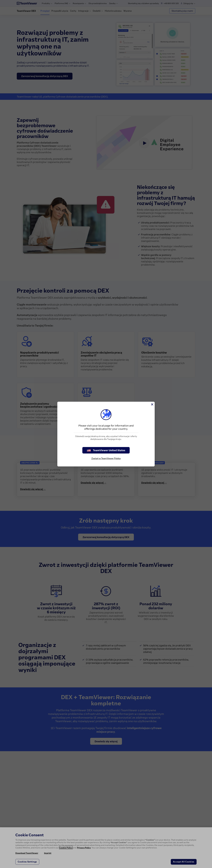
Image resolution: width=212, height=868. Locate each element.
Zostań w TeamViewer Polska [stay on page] (106, 458)
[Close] (152, 404)
